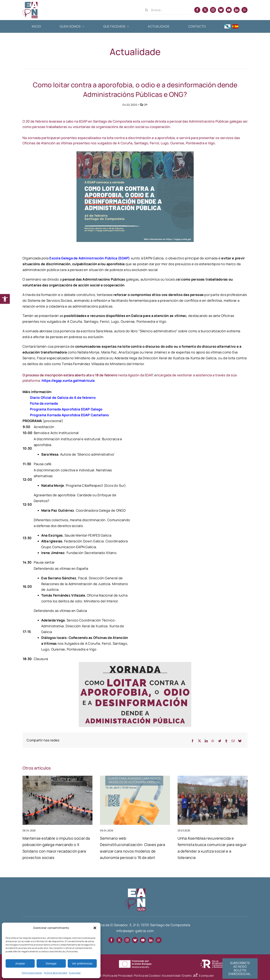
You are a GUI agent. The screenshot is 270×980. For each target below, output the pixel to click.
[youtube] (229, 10)
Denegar (51, 963)
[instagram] (213, 10)
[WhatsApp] (213, 741)
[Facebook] (193, 741)
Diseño (191, 976)
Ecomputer (206, 976)
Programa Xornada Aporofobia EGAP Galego (66, 409)
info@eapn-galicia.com (135, 931)
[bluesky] (221, 10)
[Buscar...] (166, 10)
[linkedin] (237, 10)
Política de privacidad (55, 973)
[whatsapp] (244, 10)
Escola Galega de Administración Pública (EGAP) (90, 258)
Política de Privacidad (118, 976)
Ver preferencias (82, 963)
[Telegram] (219, 741)
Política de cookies (32, 973)
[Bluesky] (240, 741)
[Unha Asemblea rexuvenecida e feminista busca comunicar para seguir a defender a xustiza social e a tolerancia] (213, 778)
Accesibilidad (171, 976)
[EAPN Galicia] (30, 4)
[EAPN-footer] (135, 890)
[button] (5, 299)
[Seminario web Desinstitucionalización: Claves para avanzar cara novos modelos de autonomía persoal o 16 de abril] (135, 778)
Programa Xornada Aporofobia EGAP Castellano (69, 415)
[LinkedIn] (206, 741)
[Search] (146, 10)
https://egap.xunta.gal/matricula (68, 380)
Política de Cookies (147, 976)
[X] (199, 741)
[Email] (233, 741)
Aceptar (20, 963)
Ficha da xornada (44, 403)
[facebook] (197, 10)
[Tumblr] (226, 741)
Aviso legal (75, 973)
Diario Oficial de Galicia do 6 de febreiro (63, 398)
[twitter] (205, 10)
